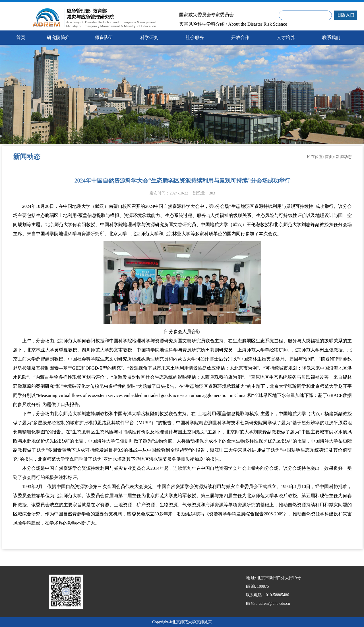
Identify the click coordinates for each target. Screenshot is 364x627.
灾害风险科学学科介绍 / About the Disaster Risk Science (233, 24)
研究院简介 (58, 37)
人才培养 (286, 37)
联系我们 (331, 37)
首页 (329, 157)
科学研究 (149, 37)
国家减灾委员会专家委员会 (206, 15)
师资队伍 (104, 37)
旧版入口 (346, 15)
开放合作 (240, 37)
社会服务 (195, 37)
